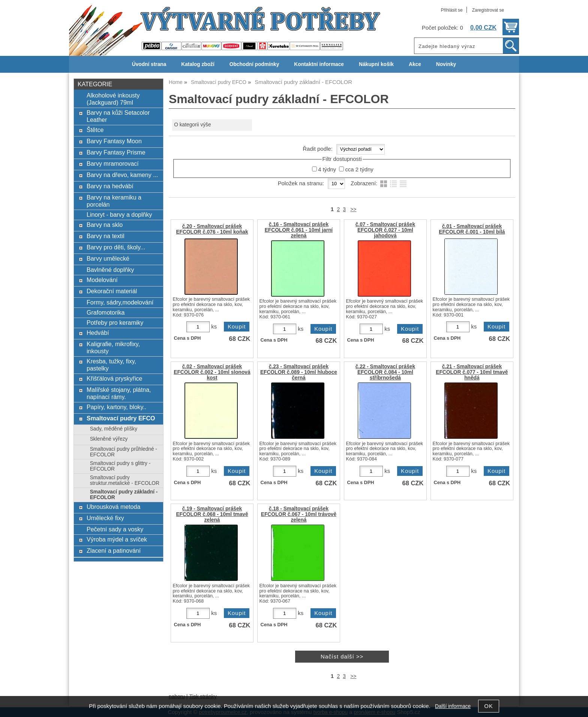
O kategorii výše (192, 125)
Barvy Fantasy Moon (114, 141)
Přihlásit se (451, 10)
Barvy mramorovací (113, 163)
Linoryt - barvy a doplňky (119, 214)
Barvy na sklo (105, 225)
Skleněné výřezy (109, 439)
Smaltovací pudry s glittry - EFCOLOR (120, 466)
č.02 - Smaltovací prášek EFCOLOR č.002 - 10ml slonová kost (212, 372)
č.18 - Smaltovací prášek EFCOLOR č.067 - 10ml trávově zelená (299, 514)
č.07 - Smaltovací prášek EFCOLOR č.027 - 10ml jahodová (385, 230)
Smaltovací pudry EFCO (121, 418)
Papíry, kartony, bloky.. (116, 407)
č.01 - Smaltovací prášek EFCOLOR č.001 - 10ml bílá (472, 229)
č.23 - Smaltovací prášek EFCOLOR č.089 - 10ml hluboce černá (299, 372)
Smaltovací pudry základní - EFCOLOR (124, 495)
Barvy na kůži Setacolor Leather (118, 116)
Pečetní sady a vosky (115, 529)
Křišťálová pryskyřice (114, 378)
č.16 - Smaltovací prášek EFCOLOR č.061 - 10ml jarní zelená (299, 230)
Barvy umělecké (108, 258)
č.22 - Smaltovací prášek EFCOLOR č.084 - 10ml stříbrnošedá (385, 372)
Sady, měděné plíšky (114, 429)
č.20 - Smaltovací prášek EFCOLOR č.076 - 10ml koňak (212, 229)
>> (353, 209)
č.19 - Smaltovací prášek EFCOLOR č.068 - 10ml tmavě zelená (212, 514)
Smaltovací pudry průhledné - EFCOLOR (124, 452)
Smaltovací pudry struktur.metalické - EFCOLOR (125, 480)
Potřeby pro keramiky (115, 322)
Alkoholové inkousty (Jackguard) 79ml (113, 99)
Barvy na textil (106, 236)
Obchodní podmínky (254, 64)
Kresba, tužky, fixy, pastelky (111, 365)
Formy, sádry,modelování (120, 302)
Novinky (446, 64)
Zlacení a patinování (114, 550)
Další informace (453, 706)
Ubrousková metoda (113, 507)
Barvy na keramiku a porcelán (114, 201)
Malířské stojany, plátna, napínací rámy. (119, 393)
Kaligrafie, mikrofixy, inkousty (113, 347)
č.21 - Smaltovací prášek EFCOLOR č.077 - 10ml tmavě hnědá (472, 372)
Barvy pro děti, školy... (116, 247)
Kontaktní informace (319, 64)
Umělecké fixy (105, 518)
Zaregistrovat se (488, 10)
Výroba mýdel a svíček (117, 539)
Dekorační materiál (112, 291)
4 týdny (327, 169)
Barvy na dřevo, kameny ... (122, 175)
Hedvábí (98, 333)
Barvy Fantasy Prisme (116, 152)
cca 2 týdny (359, 169)
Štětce (95, 130)
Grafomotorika (106, 312)
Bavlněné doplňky (110, 270)
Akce (415, 64)
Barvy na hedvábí (110, 186)
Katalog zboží (198, 64)
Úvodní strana (149, 64)
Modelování (102, 280)
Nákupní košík (376, 64)
